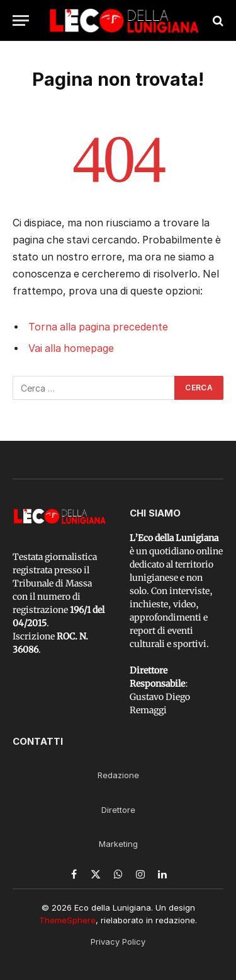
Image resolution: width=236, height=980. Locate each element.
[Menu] (21, 20)
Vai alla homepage (71, 348)
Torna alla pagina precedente (98, 327)
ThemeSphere (67, 920)
